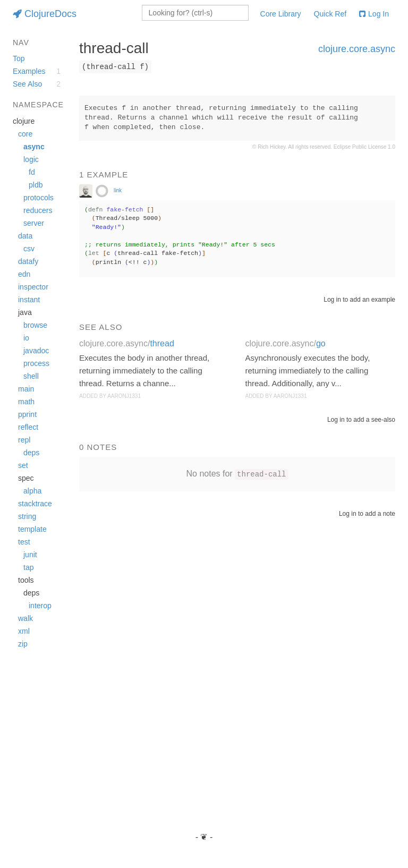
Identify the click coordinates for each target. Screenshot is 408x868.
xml (24, 631)
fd (32, 172)
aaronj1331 (124, 396)
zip (23, 644)
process (36, 363)
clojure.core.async (357, 49)
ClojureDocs (45, 14)
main (26, 389)
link (118, 190)
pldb (36, 185)
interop (40, 606)
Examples (29, 71)
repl (24, 440)
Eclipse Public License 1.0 (364, 147)
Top (19, 58)
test (24, 542)
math (26, 402)
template (32, 529)
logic (31, 159)
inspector (33, 287)
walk (25, 618)
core (25, 134)
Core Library (281, 14)
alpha (32, 491)
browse (35, 325)
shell (31, 376)
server (34, 223)
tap (28, 567)
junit (30, 555)
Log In (374, 14)
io (26, 338)
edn (24, 274)
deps (31, 453)
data (25, 236)
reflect (28, 427)
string (27, 516)
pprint (27, 414)
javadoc (36, 351)
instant (29, 300)
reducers (38, 210)
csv (29, 249)
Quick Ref (330, 14)
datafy (28, 261)
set (23, 465)
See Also (27, 84)
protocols (39, 198)
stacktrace (35, 504)
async (34, 147)
